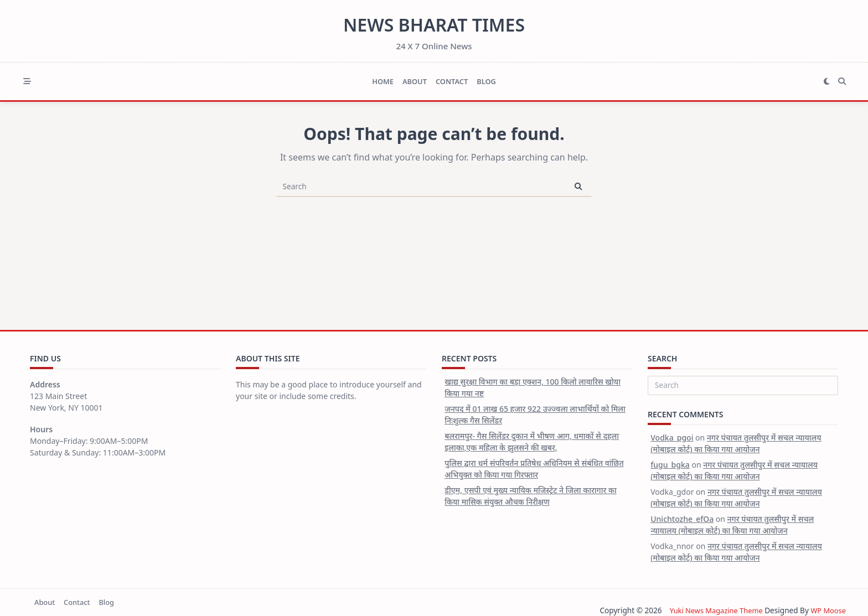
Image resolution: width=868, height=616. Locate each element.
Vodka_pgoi (672, 438)
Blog (486, 81)
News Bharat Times (434, 25)
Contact (452, 81)
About (415, 81)
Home (383, 81)
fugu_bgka (670, 465)
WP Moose (827, 610)
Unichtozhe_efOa (682, 519)
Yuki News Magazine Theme (711, 610)
